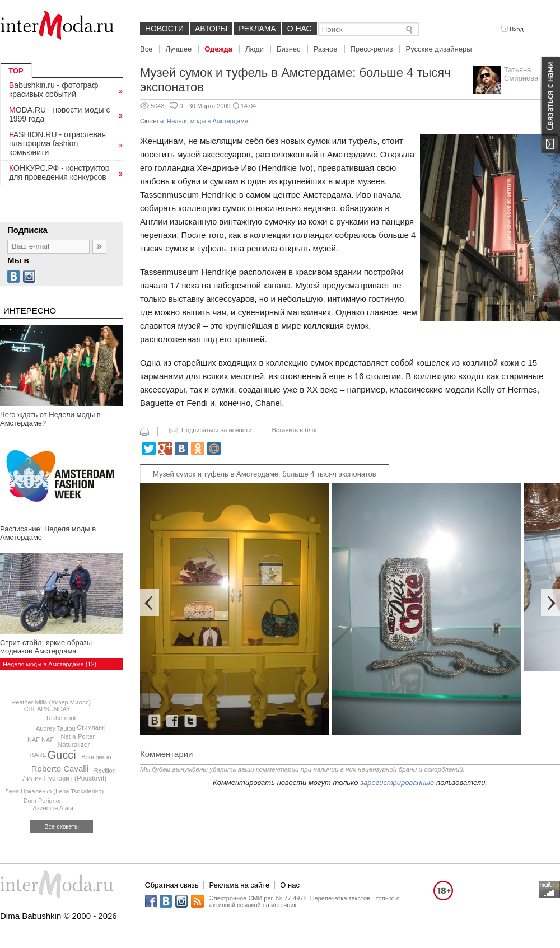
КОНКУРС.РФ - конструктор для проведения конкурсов (59, 172)
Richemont (61, 718)
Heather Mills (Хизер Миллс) (51, 702)
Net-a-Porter (78, 736)
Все (146, 49)
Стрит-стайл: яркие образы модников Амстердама (46, 647)
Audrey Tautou (56, 728)
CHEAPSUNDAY (47, 709)
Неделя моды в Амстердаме (207, 121)
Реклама (257, 29)
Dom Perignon (43, 801)
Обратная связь (172, 885)
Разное (326, 49)
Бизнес (289, 49)
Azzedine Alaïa (53, 808)
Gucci (62, 755)
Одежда (218, 49)
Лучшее (178, 49)
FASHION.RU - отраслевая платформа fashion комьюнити (57, 143)
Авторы (211, 29)
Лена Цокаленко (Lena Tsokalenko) (54, 791)
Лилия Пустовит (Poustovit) (64, 778)
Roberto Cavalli (60, 769)
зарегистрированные (397, 783)
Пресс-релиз (372, 49)
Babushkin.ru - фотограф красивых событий (53, 90)
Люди (255, 49)
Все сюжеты (62, 826)
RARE (38, 755)
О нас (300, 29)
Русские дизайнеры (438, 49)
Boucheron (96, 757)
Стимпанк (91, 727)
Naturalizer (73, 745)
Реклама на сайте (239, 885)
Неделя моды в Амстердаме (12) (50, 664)
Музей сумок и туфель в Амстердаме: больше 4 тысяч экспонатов (265, 474)
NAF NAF (41, 740)
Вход (512, 29)
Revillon (105, 770)
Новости (164, 29)
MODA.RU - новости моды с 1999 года (60, 114)
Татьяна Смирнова (521, 74)
